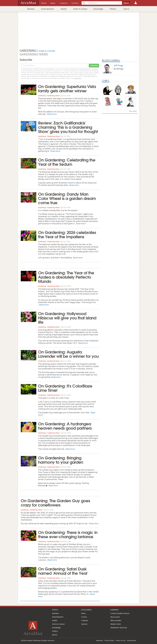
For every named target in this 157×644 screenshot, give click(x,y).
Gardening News (53, 96)
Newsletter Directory (119, 628)
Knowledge (98, 9)
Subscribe (94, 65)
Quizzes (84, 624)
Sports (126, 9)
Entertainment (47, 9)
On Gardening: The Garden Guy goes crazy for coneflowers (55, 502)
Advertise (99, 640)
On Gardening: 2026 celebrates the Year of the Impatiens (67, 234)
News (83, 613)
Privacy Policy (109, 640)
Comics (84, 617)
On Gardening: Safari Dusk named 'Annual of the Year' (63, 571)
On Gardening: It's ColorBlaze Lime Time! (65, 388)
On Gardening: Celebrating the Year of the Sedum (67, 162)
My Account (115, 617)
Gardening (42, 96)
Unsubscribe (131, 640)
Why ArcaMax (116, 620)
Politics (113, 9)
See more (133, 111)
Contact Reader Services (120, 613)
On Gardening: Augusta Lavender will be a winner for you (68, 354)
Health (63, 9)
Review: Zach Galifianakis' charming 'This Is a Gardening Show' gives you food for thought (68, 127)
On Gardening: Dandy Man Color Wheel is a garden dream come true (67, 198)
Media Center (116, 624)
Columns (85, 620)
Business (31, 9)
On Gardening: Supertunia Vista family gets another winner (67, 88)
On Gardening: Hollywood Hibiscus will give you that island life (67, 317)
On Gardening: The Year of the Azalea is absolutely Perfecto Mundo (66, 277)
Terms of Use (120, 640)
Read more (52, 114)
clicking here (77, 78)
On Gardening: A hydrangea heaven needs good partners (65, 426)
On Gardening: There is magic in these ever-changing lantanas (68, 534)
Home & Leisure (80, 9)
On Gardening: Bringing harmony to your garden (61, 460)
